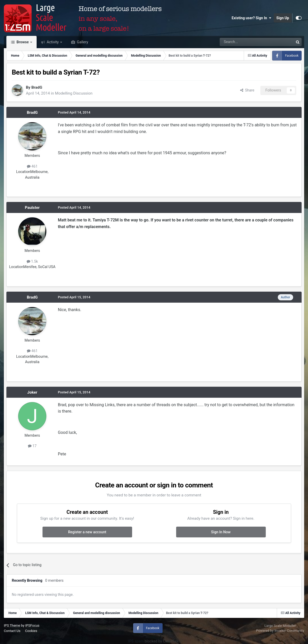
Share (247, 90)
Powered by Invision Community (280, 631)
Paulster (32, 208)
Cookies (31, 631)
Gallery (82, 42)
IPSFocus (32, 625)
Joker (32, 392)
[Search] (243, 42)
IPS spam (136, 641)
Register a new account (87, 532)
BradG (37, 87)
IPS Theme (12, 625)
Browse (23, 42)
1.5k (32, 261)
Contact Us (12, 631)
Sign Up (283, 18)
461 (32, 166)
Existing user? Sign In (251, 18)
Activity (53, 42)
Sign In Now (221, 532)
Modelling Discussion (74, 93)
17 (32, 446)
